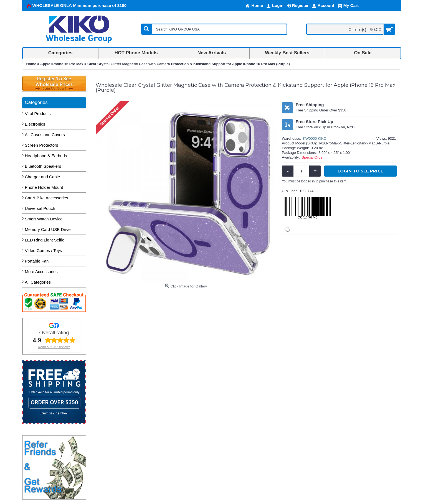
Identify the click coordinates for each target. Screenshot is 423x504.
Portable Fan (37, 261)
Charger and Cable (43, 177)
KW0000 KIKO (315, 138)
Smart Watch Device (44, 219)
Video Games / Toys (44, 250)
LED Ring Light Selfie (45, 240)
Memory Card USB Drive (48, 229)
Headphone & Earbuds (46, 156)
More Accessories (41, 272)
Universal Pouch (40, 208)
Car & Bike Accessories (47, 198)
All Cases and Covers (45, 135)
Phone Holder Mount (44, 187)
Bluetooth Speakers (43, 166)
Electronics (35, 124)
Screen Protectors (42, 145)
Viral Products (38, 114)
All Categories (38, 282)
